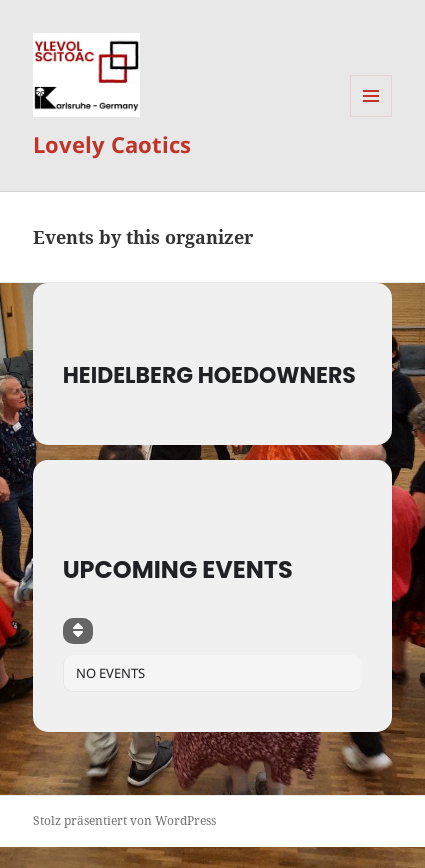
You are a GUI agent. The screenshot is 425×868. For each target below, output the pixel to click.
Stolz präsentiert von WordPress (124, 820)
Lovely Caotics (112, 144)
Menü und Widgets (371, 116)
